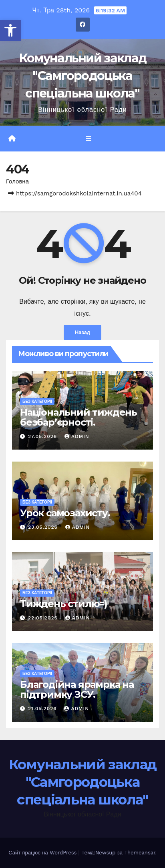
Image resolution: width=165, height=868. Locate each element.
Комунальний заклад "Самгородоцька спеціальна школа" (82, 76)
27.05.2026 (43, 436)
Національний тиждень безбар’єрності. (78, 417)
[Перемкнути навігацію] (88, 139)
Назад (82, 332)
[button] (10, 30)
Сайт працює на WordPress (43, 853)
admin (77, 436)
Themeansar (140, 853)
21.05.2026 (43, 709)
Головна (17, 181)
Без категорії (37, 401)
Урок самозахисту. (65, 513)
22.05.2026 (44, 618)
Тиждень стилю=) (64, 604)
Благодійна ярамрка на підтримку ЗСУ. (77, 689)
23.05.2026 (44, 527)
